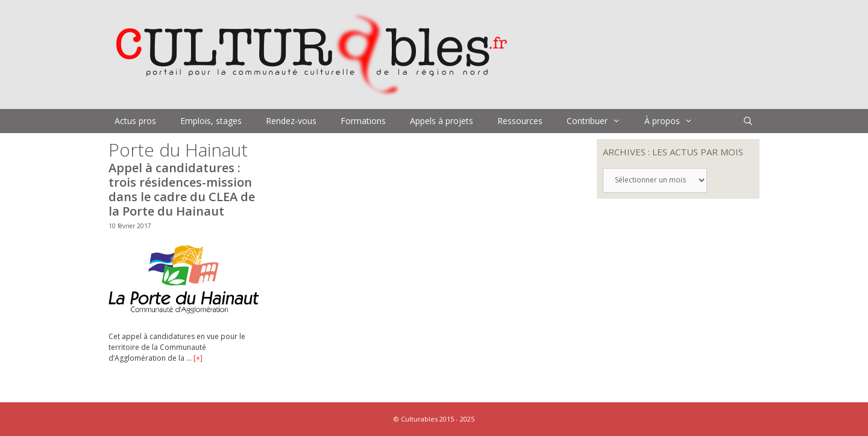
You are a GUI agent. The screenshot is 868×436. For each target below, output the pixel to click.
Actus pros (135, 121)
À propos (675, 121)
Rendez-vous (291, 121)
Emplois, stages (211, 121)
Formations (363, 121)
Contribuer (599, 121)
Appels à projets (442, 121)
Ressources (520, 121)
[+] (198, 358)
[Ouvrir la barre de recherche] (748, 121)
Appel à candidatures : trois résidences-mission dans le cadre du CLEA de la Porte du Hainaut (182, 189)
